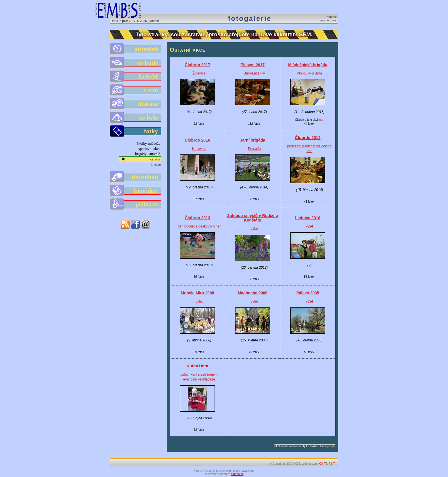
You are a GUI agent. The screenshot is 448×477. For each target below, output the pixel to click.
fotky (136, 131)
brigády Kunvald (148, 154)
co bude (136, 63)
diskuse (136, 104)
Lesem (156, 165)
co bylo (136, 118)
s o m (136, 90)
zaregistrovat (328, 20)
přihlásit (332, 17)
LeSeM (136, 77)
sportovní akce (150, 149)
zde (321, 120)
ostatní (156, 159)
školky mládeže (149, 143)
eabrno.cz (237, 474)
